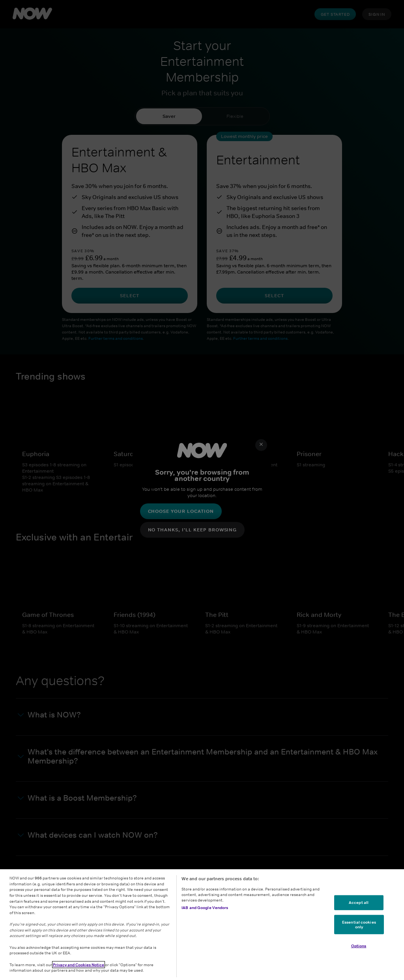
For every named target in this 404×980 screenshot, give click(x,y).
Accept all (359, 902)
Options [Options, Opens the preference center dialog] (359, 946)
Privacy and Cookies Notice (79, 965)
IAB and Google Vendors (205, 907)
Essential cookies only (359, 924)
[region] (202, 925)
